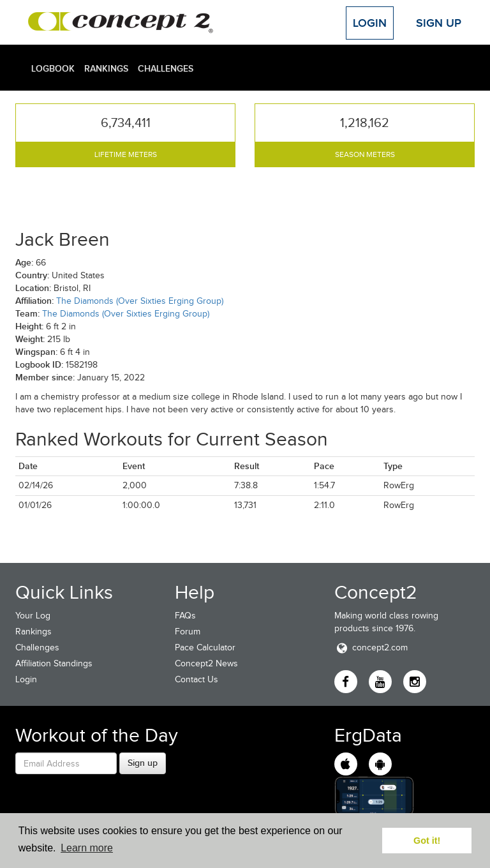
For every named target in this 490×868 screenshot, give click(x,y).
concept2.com (371, 647)
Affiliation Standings (54, 663)
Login (370, 23)
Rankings (106, 68)
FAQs (185, 616)
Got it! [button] (427, 841)
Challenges (166, 68)
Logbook (53, 68)
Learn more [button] (87, 848)
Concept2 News (206, 663)
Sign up (143, 763)
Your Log (33, 616)
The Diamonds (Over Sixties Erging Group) (140, 301)
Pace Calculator (205, 647)
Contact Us (197, 679)
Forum (188, 632)
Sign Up (439, 23)
